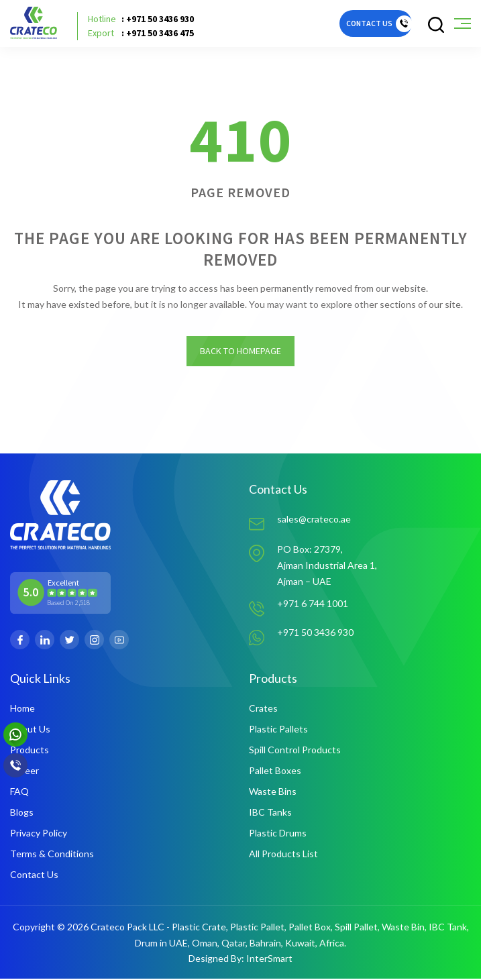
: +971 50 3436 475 (141, 33)
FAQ (19, 793)
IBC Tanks (270, 813)
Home (22, 709)
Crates (263, 709)
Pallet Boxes (275, 772)
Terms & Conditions (52, 855)
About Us (30, 730)
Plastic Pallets (278, 730)
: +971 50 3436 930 (141, 19)
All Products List (283, 855)
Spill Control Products (295, 751)
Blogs (22, 813)
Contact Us (34, 876)
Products (30, 751)
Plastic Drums (278, 834)
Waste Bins (273, 793)
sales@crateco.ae (314, 520)
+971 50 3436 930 (315, 634)
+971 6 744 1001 (313, 604)
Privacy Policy (39, 834)
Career (24, 772)
